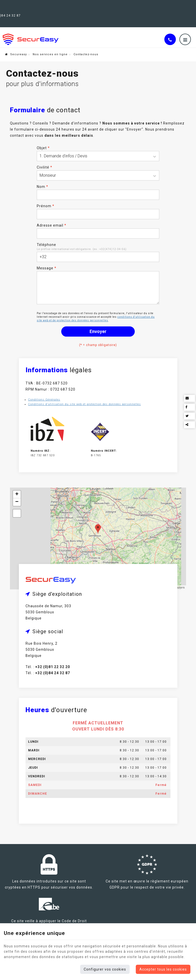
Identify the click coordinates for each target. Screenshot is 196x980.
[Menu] (185, 29)
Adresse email (52, 217)
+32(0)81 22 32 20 (46, 6)
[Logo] (30, 29)
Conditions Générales (45, 393)
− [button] (17, 496)
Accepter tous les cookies (163, 969)
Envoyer (98, 323)
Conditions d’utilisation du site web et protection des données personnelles (85, 397)
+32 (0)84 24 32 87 (86, 6)
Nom (42, 179)
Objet (43, 140)
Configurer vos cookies (105, 969)
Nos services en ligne (50, 44)
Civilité (45, 159)
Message (47, 260)
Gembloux (13, 6)
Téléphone (46, 237)
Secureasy (16, 44)
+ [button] (17, 489)
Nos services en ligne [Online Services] (174, 9)
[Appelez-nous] (170, 29)
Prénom (46, 198)
